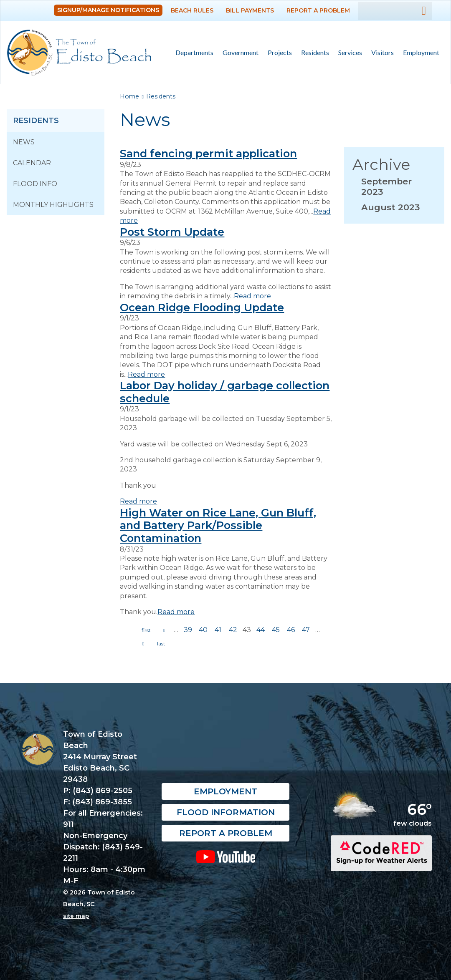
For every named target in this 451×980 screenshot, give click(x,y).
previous (164, 630)
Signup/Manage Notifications (108, 10)
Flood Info (35, 184)
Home (129, 96)
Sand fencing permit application (208, 153)
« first (146, 630)
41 (218, 630)
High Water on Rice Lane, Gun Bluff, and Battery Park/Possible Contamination (218, 525)
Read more (252, 296)
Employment (421, 52)
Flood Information (226, 812)
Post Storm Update (172, 232)
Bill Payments (250, 10)
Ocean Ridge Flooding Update (202, 307)
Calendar (32, 163)
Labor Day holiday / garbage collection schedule (225, 392)
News (24, 142)
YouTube (225, 857)
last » (161, 644)
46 (291, 630)
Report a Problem (318, 10)
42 (233, 630)
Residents (313, 53)
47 (306, 630)
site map (76, 916)
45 (276, 630)
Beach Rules (192, 10)
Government (238, 53)
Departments (192, 53)
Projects (280, 52)
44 (261, 630)
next (143, 644)
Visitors (380, 53)
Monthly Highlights (53, 205)
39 (188, 630)
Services (348, 53)
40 (203, 630)
